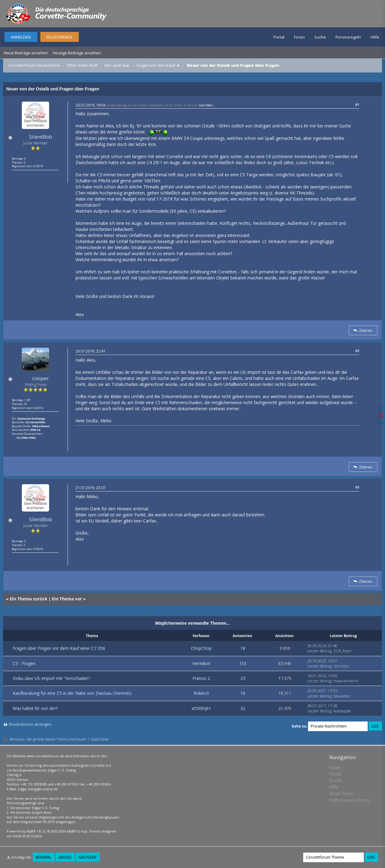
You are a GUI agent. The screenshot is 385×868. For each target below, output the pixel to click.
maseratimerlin (346, 681)
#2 (357, 351)
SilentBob (41, 137)
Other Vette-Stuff (82, 65)
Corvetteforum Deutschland (34, 65)
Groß (65, 857)
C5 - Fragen (24, 663)
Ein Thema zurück (28, 599)
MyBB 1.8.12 (36, 831)
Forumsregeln (348, 37)
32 (243, 708)
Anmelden (21, 37)
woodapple (342, 711)
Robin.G (201, 693)
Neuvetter (342, 696)
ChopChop (201, 648)
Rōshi (18, 836)
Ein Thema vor (67, 599)
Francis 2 (201, 678)
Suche (320, 37)
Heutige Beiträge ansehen (77, 53)
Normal (43, 857)
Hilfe (375, 37)
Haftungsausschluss (350, 800)
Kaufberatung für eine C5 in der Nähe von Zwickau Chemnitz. (72, 693)
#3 (357, 487)
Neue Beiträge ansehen (26, 53)
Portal (279, 37)
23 (243, 678)
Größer (87, 857)
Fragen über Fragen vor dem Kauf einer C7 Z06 (59, 648)
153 (243, 663)
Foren (299, 37)
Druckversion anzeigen (30, 724)
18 (243, 648)
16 (243, 693)
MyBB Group (77, 831)
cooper (40, 378)
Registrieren (59, 37)
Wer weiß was (117, 65)
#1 (357, 105)
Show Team (341, 794)
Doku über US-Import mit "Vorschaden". (52, 678)
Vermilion (201, 663)
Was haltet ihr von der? (35, 708)
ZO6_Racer (343, 651)
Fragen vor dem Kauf (156, 65)
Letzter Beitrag (320, 651)
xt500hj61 (201, 708)
